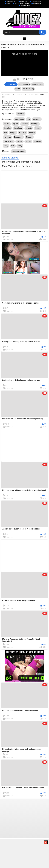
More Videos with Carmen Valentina (21, 162)
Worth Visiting (25, 5)
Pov (28, 119)
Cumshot (7, 128)
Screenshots (38, 84)
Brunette (25, 124)
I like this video (15, 80)
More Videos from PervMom (17, 166)
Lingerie (29, 128)
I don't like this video (18, 80)
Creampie (35, 124)
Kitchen (20, 141)
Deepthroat (18, 128)
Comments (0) (28, 89)
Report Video (24, 84)
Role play (22, 133)
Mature (38, 128)
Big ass (7, 124)
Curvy (20, 146)
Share (18, 89)
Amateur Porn (36, 2)
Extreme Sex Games (22, 3)
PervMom (21, 114)
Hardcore (7, 137)
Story (6, 146)
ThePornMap (11, 2)
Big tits (15, 124)
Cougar (13, 133)
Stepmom (37, 119)
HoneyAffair (38, 3)
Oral (13, 146)
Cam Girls (24, 2)
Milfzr (9, 3)
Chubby (32, 133)
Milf (5, 133)
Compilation (19, 119)
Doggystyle (18, 137)
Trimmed (29, 137)
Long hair (38, 141)
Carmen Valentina (18, 151)
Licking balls (9, 141)
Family (28, 141)
